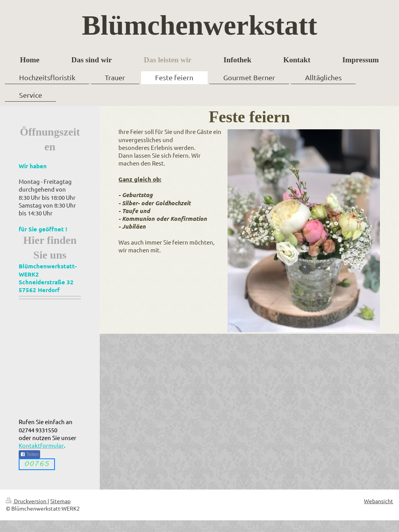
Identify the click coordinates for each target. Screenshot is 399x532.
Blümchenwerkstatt (199, 25)
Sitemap (60, 501)
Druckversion (27, 501)
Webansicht (379, 501)
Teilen (29, 454)
